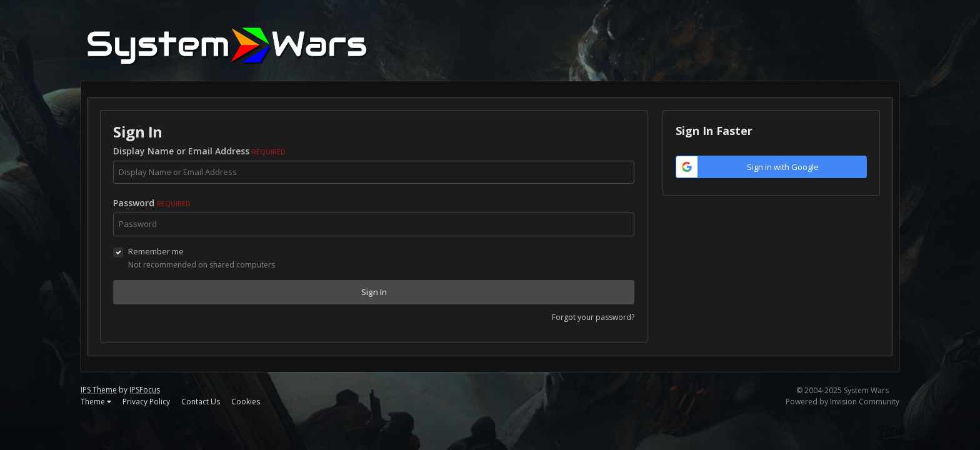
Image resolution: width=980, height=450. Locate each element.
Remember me (156, 251)
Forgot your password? (593, 317)
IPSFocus (145, 390)
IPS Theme (99, 390)
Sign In (374, 292)
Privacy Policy (146, 402)
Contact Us (201, 402)
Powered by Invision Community (842, 402)
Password (152, 203)
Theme (96, 402)
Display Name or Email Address (199, 151)
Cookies (246, 402)
